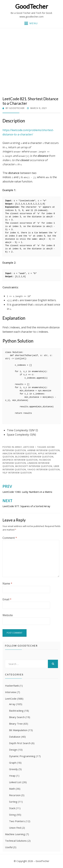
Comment (10, 538)
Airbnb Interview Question (44, 450)
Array (18, 447)
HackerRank (12, 686)
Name (7, 584)
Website (8, 615)
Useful (9, 847)
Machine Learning (15, 834)
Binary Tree (16, 724)
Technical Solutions (16, 841)
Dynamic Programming (22, 756)
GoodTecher (32, 6)
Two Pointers (17, 821)
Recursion (15, 795)
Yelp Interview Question (17, 473)
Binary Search (17, 717)
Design (13, 750)
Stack (12, 808)
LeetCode (29, 447)
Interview (11, 692)
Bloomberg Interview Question (34, 457)
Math (12, 789)
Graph (13, 763)
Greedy (13, 769)
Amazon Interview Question (20, 454)
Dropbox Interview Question (20, 460)
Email (7, 599)
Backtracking (16, 711)
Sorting (13, 802)
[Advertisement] (32, 64)
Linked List (15, 782)
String (12, 815)
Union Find (15, 828)
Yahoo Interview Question (44, 470)
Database (15, 737)
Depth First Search (20, 743)
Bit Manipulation (18, 730)
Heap (12, 776)
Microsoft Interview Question (34, 466)
